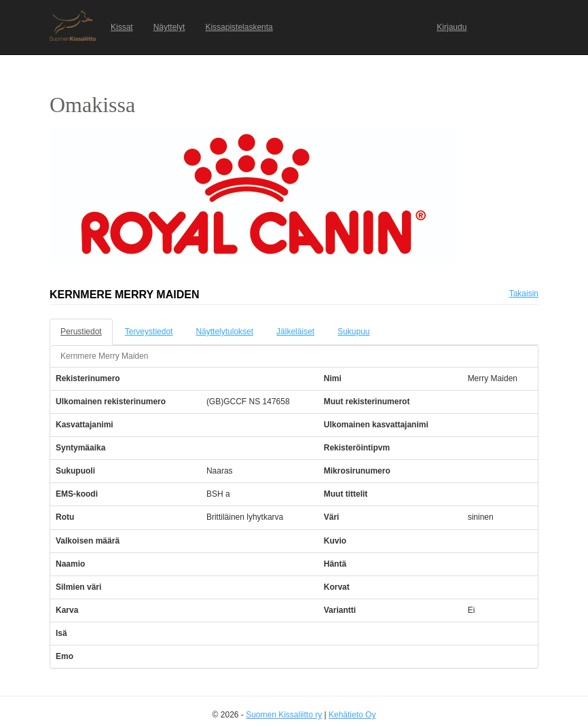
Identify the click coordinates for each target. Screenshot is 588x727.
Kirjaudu (452, 27)
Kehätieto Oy (352, 715)
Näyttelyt (169, 27)
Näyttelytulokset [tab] (224, 332)
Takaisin (524, 294)
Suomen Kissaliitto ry (284, 715)
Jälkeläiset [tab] (295, 332)
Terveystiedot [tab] (149, 332)
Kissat (122, 27)
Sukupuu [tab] (353, 332)
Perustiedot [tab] (81, 332)
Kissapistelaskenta (239, 27)
